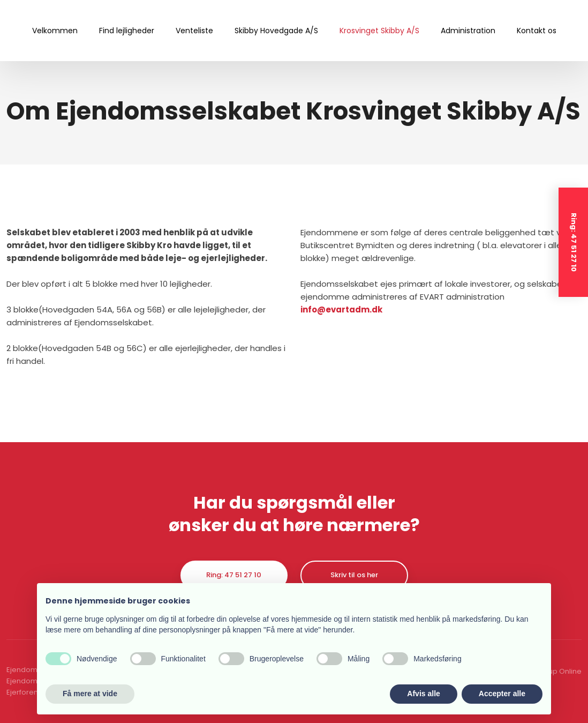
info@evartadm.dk (341, 310)
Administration (468, 31)
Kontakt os (537, 31)
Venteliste (194, 31)
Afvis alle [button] (423, 694)
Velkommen (55, 31)
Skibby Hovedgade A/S (276, 31)
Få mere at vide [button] (90, 694)
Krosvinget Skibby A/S (379, 31)
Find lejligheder (127, 31)
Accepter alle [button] (502, 694)
